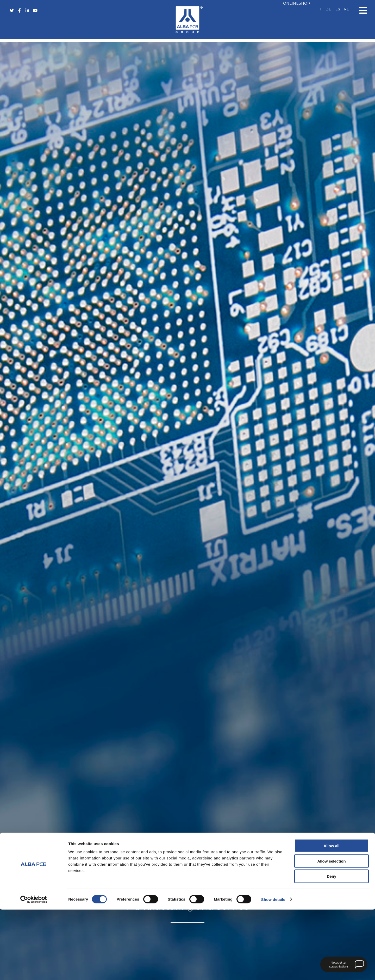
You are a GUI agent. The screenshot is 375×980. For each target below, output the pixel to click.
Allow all (332, 916)
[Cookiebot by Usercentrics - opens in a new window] (34, 970)
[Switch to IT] (320, 9)
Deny (332, 947)
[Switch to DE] (328, 9)
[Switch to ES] (338, 9)
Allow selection (331, 931)
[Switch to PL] (346, 9)
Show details (273, 970)
